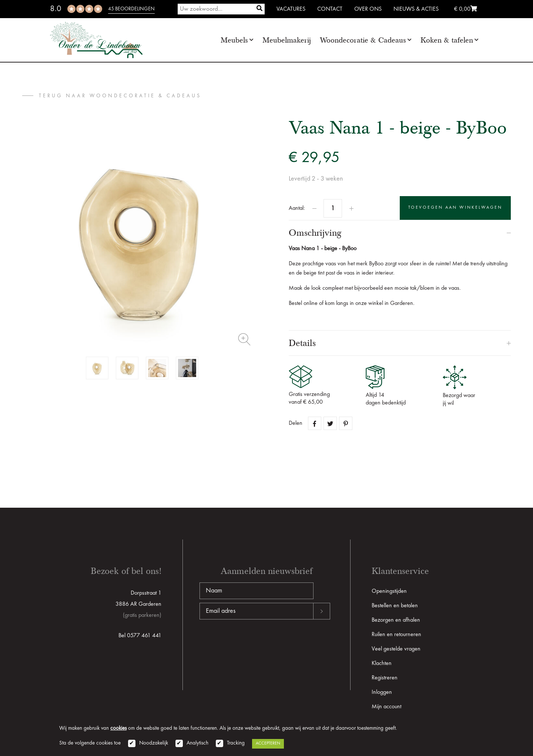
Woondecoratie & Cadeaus (363, 40)
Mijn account (386, 707)
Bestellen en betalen (395, 606)
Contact (330, 9)
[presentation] (256, 643)
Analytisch (197, 743)
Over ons (368, 9)
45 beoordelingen (131, 9)
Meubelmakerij (287, 40)
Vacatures (291, 9)
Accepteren (268, 743)
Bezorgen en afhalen (396, 620)
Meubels (234, 40)
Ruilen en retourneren (396, 635)
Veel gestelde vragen (396, 649)
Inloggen (382, 692)
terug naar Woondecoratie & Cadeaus (120, 96)
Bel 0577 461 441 (140, 636)
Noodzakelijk (154, 743)
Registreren (385, 678)
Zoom (244, 339)
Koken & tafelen (447, 40)
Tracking (236, 743)
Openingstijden (389, 591)
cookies (118, 728)
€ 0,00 (466, 9)
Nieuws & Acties (416, 9)
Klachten (382, 663)
